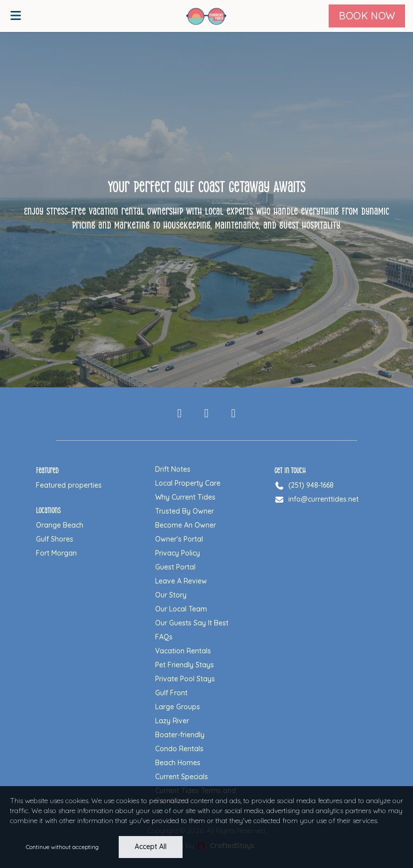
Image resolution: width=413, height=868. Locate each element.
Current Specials (182, 777)
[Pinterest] (233, 414)
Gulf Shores (55, 539)
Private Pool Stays (185, 679)
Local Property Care (188, 483)
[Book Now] (367, 16)
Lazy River (172, 721)
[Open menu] (15, 16)
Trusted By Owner (185, 511)
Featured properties (69, 485)
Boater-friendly (180, 735)
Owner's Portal (179, 539)
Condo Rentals (179, 749)
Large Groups (178, 707)
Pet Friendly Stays (185, 665)
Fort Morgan (56, 553)
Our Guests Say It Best (192, 623)
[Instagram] (206, 414)
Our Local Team (181, 609)
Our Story (171, 595)
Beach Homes (178, 763)
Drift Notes (173, 469)
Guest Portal (175, 567)
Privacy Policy (178, 553)
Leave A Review (181, 581)
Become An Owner (186, 525)
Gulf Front (171, 693)
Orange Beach (60, 525)
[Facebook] (180, 414)
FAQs (164, 637)
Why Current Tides (185, 497)
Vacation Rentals (183, 651)
